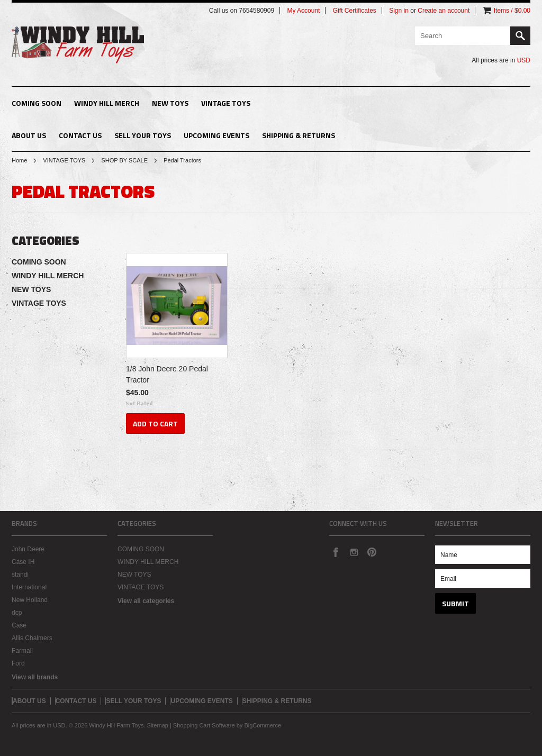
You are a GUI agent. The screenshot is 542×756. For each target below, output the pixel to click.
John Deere (28, 549)
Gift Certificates (355, 11)
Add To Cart (155, 423)
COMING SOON (37, 103)
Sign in (399, 11)
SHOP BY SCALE (124, 160)
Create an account (444, 11)
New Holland (30, 600)
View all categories (146, 601)
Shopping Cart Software (204, 725)
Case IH (23, 562)
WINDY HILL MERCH (107, 103)
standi (20, 575)
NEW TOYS (170, 103)
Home (19, 160)
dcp (17, 613)
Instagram (354, 552)
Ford (18, 663)
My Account (303, 11)
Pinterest (372, 552)
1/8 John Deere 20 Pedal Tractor (167, 374)
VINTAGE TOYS (226, 103)
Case (19, 625)
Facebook (336, 552)
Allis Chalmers (32, 638)
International (29, 587)
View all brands (35, 677)
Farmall (22, 651)
